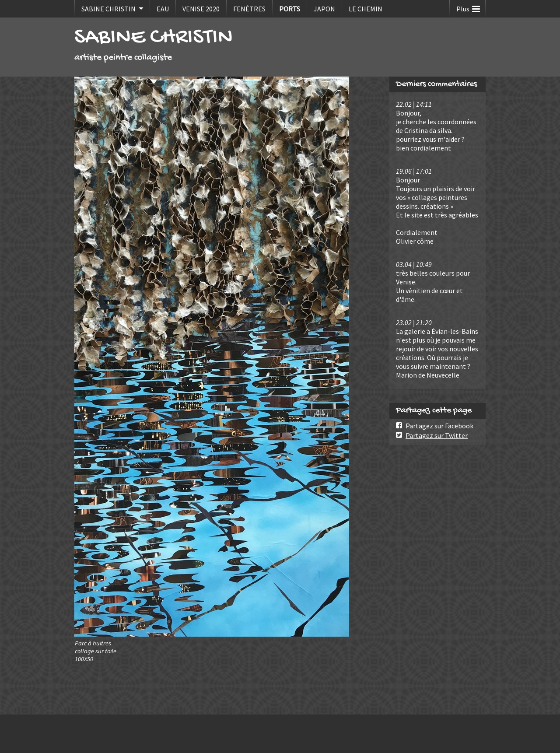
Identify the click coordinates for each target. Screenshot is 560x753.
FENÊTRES (249, 9)
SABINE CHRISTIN (108, 9)
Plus (468, 7)
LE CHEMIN (366, 9)
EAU (163, 9)
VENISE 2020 (201, 9)
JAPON (324, 9)
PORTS (290, 9)
